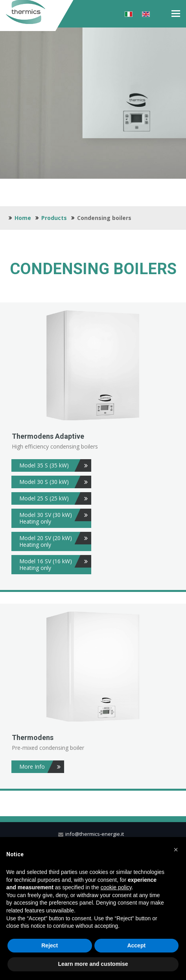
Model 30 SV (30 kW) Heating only (55, 517)
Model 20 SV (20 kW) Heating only (55, 540)
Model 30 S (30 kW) (55, 482)
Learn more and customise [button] (93, 964)
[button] (176, 850)
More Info (42, 767)
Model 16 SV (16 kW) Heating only (55, 563)
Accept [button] (136, 945)
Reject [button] (50, 945)
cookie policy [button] (116, 887)
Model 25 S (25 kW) (55, 498)
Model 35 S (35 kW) (55, 465)
